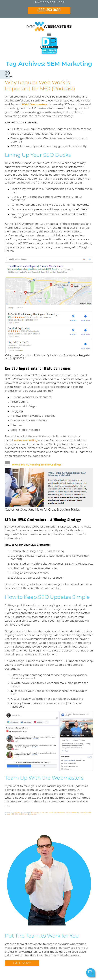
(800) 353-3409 (49, 10)
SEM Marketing (73, 813)
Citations (44, 813)
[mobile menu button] (49, 35)
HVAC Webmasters (35, 105)
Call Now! (22, 963)
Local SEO (53, 813)
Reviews (62, 813)
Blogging (35, 813)
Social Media (86, 813)
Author (33, 814)
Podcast (17, 813)
